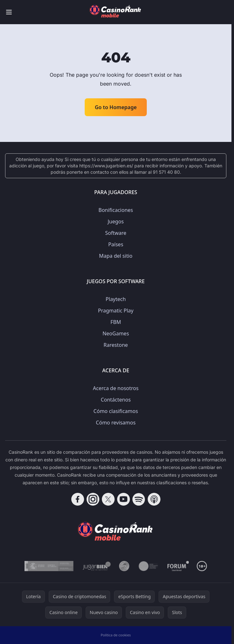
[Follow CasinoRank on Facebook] (78, 499)
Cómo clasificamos (116, 411)
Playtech (116, 299)
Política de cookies (116, 635)
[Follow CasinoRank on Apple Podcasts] (154, 499)
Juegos (116, 221)
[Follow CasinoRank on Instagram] (93, 499)
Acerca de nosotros (116, 388)
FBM (116, 322)
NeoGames (116, 333)
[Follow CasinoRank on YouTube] (124, 499)
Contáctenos (116, 400)
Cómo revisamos (116, 423)
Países (116, 244)
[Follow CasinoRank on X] (108, 499)
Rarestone (116, 345)
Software (116, 233)
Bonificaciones (116, 210)
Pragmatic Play (116, 311)
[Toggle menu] (9, 12)
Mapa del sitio (116, 256)
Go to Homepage (116, 107)
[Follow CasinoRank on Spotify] (139, 499)
